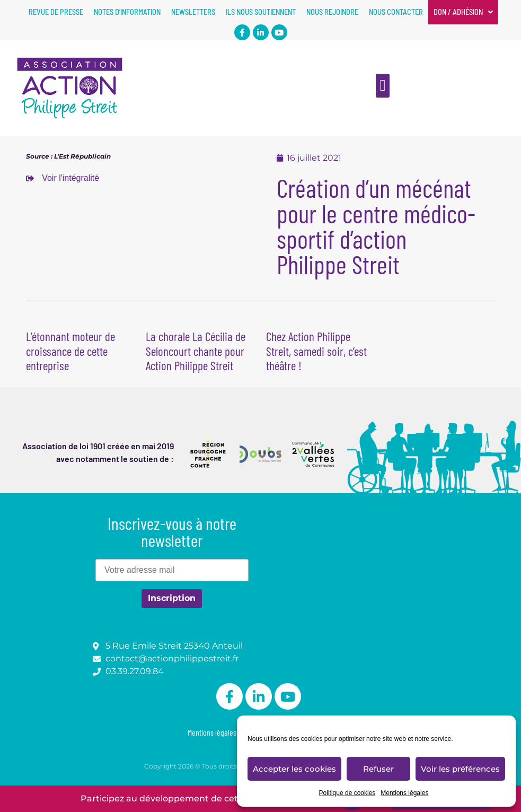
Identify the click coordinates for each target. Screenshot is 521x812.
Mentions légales (404, 793)
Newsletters (193, 12)
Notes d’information (127, 12)
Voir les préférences (460, 769)
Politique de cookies (347, 793)
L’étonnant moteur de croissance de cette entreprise (70, 351)
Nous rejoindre (332, 12)
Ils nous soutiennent (261, 12)
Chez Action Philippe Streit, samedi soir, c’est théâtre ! (316, 351)
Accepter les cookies (294, 769)
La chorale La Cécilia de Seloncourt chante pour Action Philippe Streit (196, 351)
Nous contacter (396, 12)
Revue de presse (56, 12)
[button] (383, 86)
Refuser (378, 769)
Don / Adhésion (463, 12)
